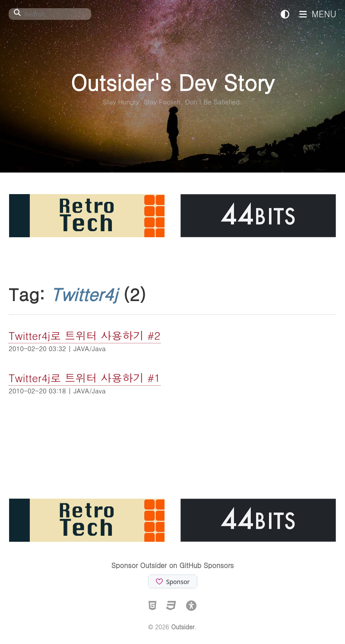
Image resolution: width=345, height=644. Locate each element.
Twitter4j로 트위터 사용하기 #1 (85, 378)
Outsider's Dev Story (172, 82)
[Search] (50, 14)
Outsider (183, 627)
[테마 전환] (285, 14)
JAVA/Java (89, 348)
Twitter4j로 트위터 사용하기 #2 (85, 335)
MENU (318, 14)
